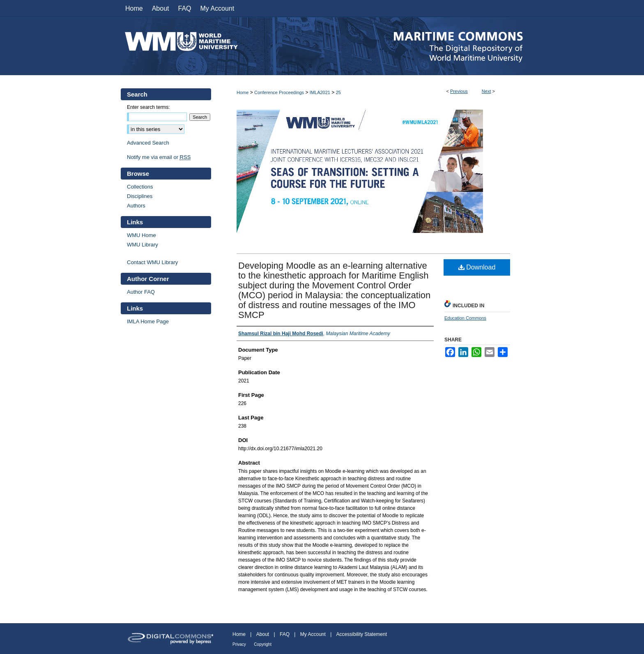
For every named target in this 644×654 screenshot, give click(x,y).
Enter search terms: (148, 107)
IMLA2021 (320, 92)
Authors (136, 206)
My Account (313, 634)
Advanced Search (148, 143)
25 (338, 92)
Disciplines (140, 196)
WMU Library (143, 245)
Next (486, 91)
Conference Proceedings (279, 92)
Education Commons (465, 318)
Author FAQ (141, 292)
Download (477, 267)
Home (243, 92)
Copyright (263, 644)
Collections (140, 187)
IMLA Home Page (148, 321)
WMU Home (141, 235)
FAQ (285, 634)
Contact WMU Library (152, 262)
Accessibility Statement (362, 634)
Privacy (239, 644)
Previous (459, 91)
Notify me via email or (159, 157)
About (263, 634)
